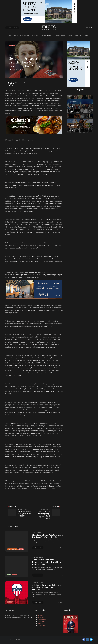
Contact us (41, 617)
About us (40, 615)
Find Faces (41, 624)
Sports (16, 35)
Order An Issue (12, 28)
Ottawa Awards (42, 626)
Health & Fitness (60, 35)
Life (10, 35)
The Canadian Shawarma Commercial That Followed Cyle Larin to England (47, 562)
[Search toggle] (92, 28)
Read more (38, 548)
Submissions (41, 622)
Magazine (78, 35)
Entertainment (25, 35)
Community (36, 35)
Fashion (70, 35)
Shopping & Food (47, 35)
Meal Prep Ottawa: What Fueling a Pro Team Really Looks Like (47, 536)
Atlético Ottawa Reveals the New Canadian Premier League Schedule (47, 587)
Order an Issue (42, 619)
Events (86, 35)
